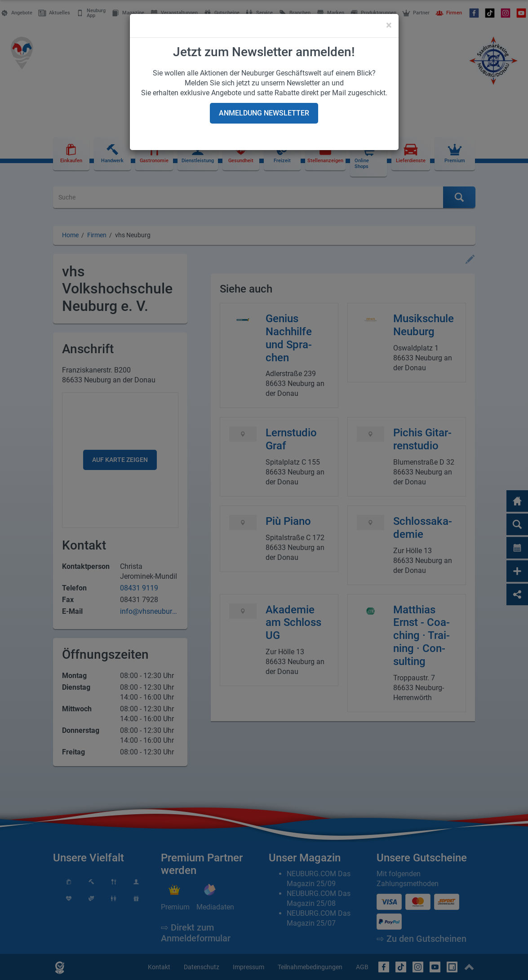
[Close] (389, 25)
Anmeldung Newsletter (264, 113)
